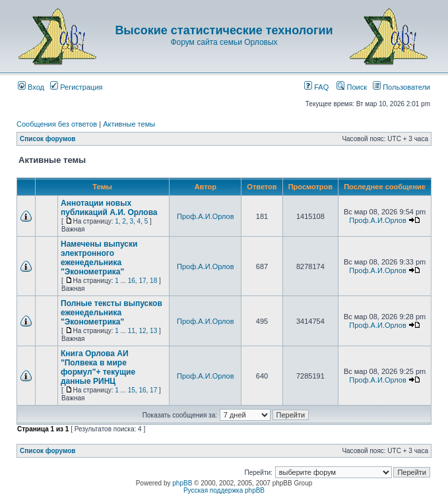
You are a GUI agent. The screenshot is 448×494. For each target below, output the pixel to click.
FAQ (316, 87)
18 (153, 281)
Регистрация (76, 87)
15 (132, 390)
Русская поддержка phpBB (224, 490)
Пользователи (401, 87)
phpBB (182, 483)
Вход (31, 87)
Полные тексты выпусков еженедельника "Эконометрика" (112, 313)
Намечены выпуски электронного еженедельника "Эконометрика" (99, 258)
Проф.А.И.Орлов (205, 216)
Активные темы (129, 124)
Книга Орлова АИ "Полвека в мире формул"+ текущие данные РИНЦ (98, 367)
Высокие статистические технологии (224, 30)
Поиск (352, 87)
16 (132, 281)
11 (132, 331)
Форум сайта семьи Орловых (224, 42)
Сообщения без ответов (57, 124)
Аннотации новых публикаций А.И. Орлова (109, 208)
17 (142, 281)
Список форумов (48, 139)
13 (153, 331)
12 (142, 331)
